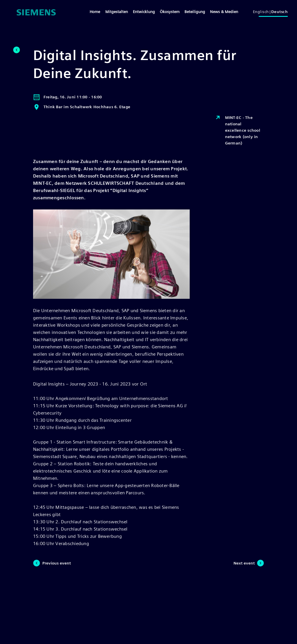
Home (95, 12)
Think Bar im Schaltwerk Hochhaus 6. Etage (82, 107)
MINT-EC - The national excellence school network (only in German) (237, 130)
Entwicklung (144, 12)
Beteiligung (195, 12)
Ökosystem (170, 12)
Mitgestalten (117, 12)
